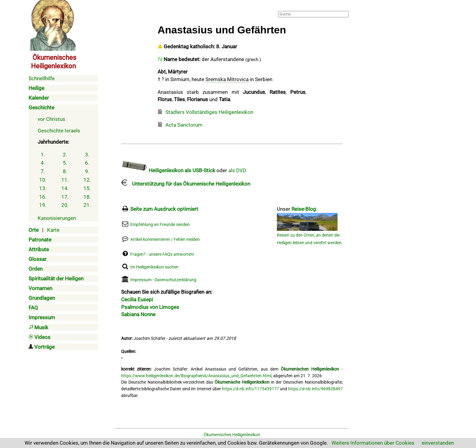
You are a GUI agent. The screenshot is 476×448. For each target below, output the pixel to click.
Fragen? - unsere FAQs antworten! (162, 254)
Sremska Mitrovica (227, 79)
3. (87, 155)
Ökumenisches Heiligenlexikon (232, 435)
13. (43, 188)
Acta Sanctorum (184, 125)
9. (87, 171)
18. (87, 197)
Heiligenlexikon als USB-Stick (168, 170)
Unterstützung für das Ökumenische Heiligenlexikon (186, 184)
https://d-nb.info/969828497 (315, 389)
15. (87, 188)
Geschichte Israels (59, 131)
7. (43, 171)
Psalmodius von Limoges (150, 307)
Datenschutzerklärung (175, 280)
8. (65, 171)
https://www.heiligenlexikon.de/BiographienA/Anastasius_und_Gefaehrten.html (196, 376)
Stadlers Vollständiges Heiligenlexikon (209, 112)
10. (43, 180)
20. (65, 205)
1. (43, 155)
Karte (53, 230)
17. (65, 197)
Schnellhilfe (42, 78)
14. (65, 188)
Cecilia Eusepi (137, 299)
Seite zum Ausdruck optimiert (164, 209)
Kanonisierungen (57, 218)
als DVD (237, 170)
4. (43, 163)
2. (65, 155)
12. (87, 180)
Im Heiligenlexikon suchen (154, 267)
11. (65, 180)
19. (43, 205)
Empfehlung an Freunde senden (160, 225)
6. (87, 163)
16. (43, 197)
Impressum (141, 280)
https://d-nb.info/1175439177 (250, 389)
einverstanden (438, 443)
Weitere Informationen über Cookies (373, 443)
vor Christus (51, 119)
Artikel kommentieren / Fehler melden (165, 239)
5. (65, 163)
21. (87, 205)
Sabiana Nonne (138, 314)
